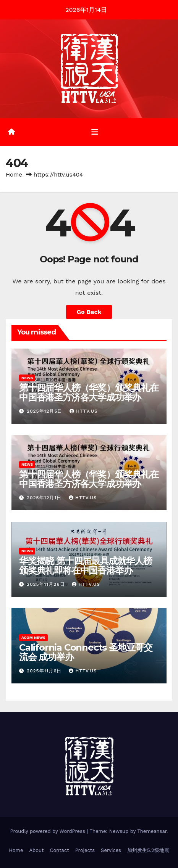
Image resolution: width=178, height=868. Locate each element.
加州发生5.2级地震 (148, 850)
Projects (85, 850)
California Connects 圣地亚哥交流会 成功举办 (86, 652)
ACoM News (33, 637)
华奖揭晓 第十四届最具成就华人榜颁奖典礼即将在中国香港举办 (86, 566)
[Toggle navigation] (95, 132)
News (27, 378)
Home (14, 175)
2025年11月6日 (45, 671)
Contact (59, 850)
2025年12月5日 (45, 411)
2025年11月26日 (47, 584)
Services (111, 850)
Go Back (89, 312)
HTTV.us (83, 411)
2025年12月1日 (45, 498)
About (36, 850)
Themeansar (152, 831)
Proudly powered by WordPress (48, 831)
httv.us (86, 584)
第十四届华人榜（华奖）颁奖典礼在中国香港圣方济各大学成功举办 (89, 392)
